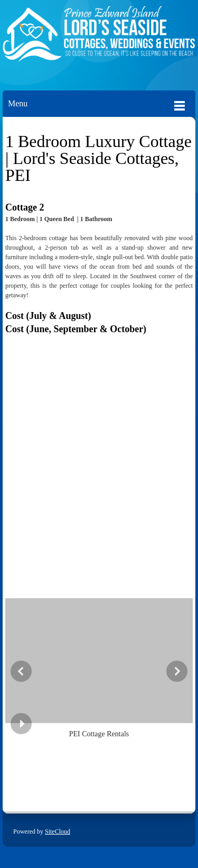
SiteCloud (58, 832)
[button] (99, 669)
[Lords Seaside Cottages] (99, 40)
